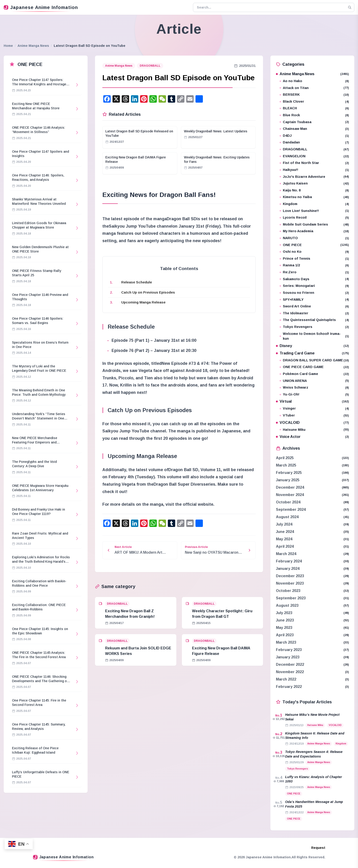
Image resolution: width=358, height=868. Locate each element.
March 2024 (286, 554)
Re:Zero (314, 272)
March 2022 (286, 679)
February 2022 (289, 687)
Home (8, 46)
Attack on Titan (314, 88)
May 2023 (284, 628)
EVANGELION (314, 156)
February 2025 (289, 473)
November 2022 (290, 672)
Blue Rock (314, 115)
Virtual (312, 401)
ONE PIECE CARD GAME (314, 367)
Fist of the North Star (314, 163)
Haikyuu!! (314, 170)
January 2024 (288, 569)
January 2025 (288, 480)
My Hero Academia (314, 231)
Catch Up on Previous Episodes (148, 292)
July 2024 (284, 524)
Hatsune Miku (314, 430)
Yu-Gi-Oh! (314, 394)
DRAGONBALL (150, 66)
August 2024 (287, 517)
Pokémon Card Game (314, 374)
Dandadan (314, 142)
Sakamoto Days (314, 279)
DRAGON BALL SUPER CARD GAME (314, 360)
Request (318, 848)
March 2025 (286, 465)
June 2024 (285, 532)
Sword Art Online (314, 306)
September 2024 (291, 510)
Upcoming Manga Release (143, 302)
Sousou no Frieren (314, 293)
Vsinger (314, 409)
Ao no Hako (314, 81)
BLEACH (314, 108)
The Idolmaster (314, 313)
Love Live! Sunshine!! (314, 211)
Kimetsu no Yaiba (314, 197)
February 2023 (289, 650)
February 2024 (289, 561)
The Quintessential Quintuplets (314, 320)
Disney (312, 346)
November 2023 (290, 583)
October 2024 (288, 502)
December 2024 (290, 487)
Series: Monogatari (314, 286)
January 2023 (288, 657)
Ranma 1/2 (314, 265)
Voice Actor (312, 437)
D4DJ (314, 136)
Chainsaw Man (314, 129)
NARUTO (314, 238)
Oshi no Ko (314, 252)
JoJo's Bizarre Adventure (314, 177)
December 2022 (290, 664)
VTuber (314, 415)
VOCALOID (312, 423)
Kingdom (314, 204)
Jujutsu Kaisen (314, 183)
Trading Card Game (312, 353)
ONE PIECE (314, 245)
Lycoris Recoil (314, 218)
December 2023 (290, 576)
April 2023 (285, 635)
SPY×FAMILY (314, 300)
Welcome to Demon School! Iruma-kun (314, 336)
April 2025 (285, 458)
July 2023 (284, 613)
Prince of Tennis (314, 259)
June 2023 (285, 620)
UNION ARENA (314, 381)
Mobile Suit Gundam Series (314, 224)
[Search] (350, 7)
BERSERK (314, 95)
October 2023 (288, 591)
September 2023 (291, 598)
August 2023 (287, 605)
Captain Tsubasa (314, 122)
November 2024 (290, 495)
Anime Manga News (33, 46)
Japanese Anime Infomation (41, 7)
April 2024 (285, 546)
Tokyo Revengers (314, 327)
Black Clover (314, 102)
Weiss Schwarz (314, 388)
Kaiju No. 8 (314, 190)
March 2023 (286, 642)
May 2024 (284, 539)
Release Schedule (137, 282)
